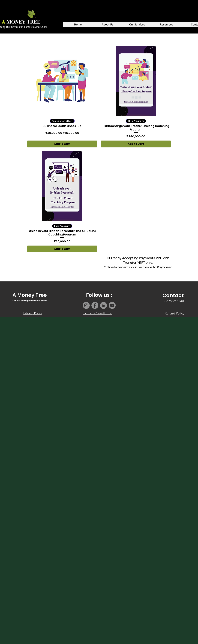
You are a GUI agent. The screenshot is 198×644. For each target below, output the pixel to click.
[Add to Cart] (62, 144)
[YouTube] (112, 305)
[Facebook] (95, 305)
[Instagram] (86, 305)
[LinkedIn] (103, 305)
